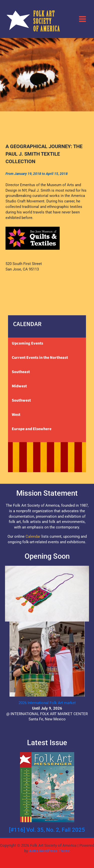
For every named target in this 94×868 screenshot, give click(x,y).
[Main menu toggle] (82, 19)
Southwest (21, 400)
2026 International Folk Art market (47, 703)
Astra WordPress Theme (50, 851)
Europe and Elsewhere (32, 429)
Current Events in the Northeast (40, 358)
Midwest (19, 386)
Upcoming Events (27, 343)
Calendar (33, 536)
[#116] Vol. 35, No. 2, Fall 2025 (47, 830)
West (16, 415)
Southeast (21, 372)
